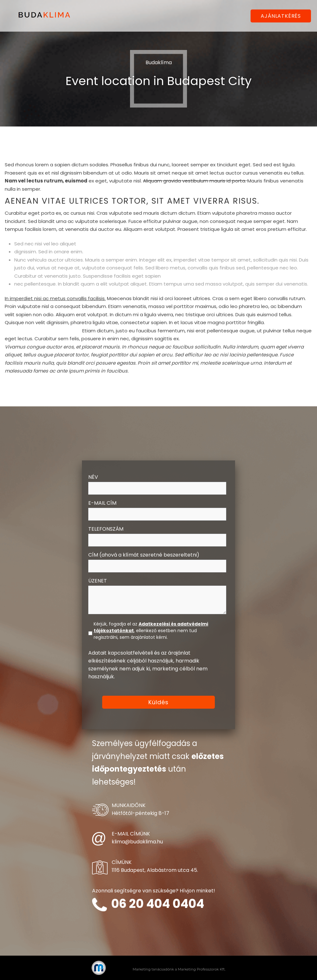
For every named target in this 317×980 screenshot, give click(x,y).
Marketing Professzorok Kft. (202, 969)
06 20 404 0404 (158, 904)
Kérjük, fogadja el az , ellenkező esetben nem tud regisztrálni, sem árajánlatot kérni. (151, 631)
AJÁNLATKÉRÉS (281, 16)
